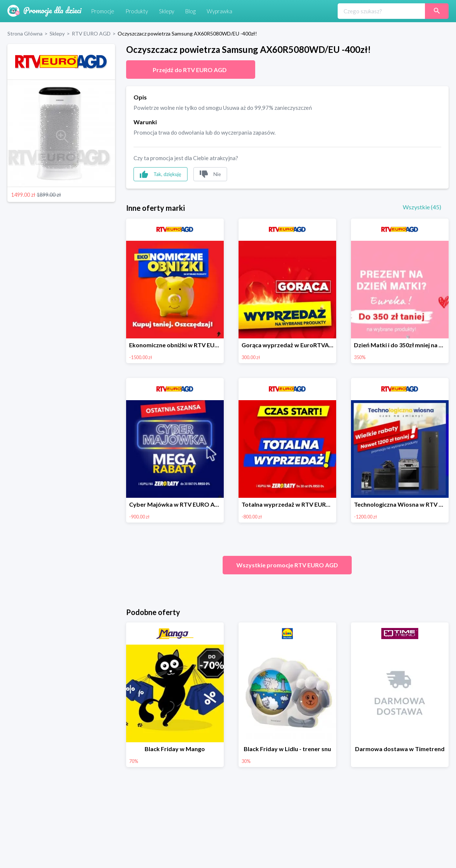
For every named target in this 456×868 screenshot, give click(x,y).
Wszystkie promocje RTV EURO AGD (287, 565)
